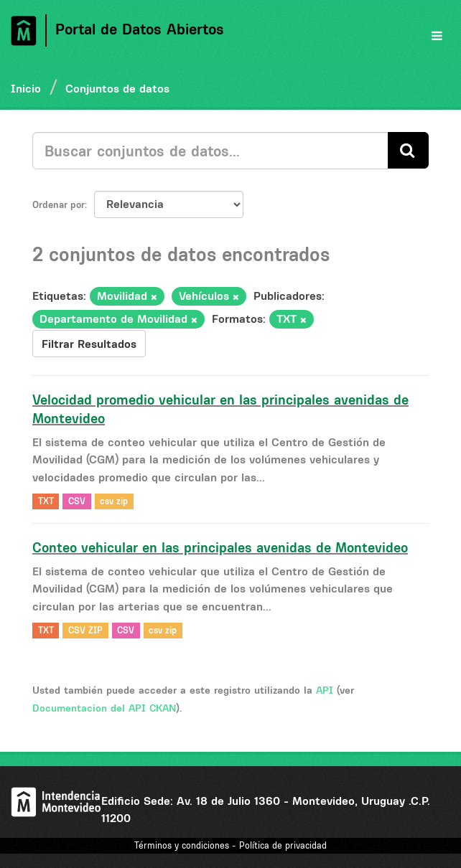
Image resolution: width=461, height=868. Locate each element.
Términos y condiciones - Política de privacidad (230, 845)
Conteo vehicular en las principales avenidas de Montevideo (220, 547)
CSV (77, 501)
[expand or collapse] (437, 36)
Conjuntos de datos (117, 88)
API (325, 690)
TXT (46, 501)
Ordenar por (59, 204)
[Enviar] (408, 150)
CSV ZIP (85, 630)
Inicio (26, 88)
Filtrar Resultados (89, 344)
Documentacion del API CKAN (104, 708)
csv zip (114, 501)
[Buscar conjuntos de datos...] (210, 151)
